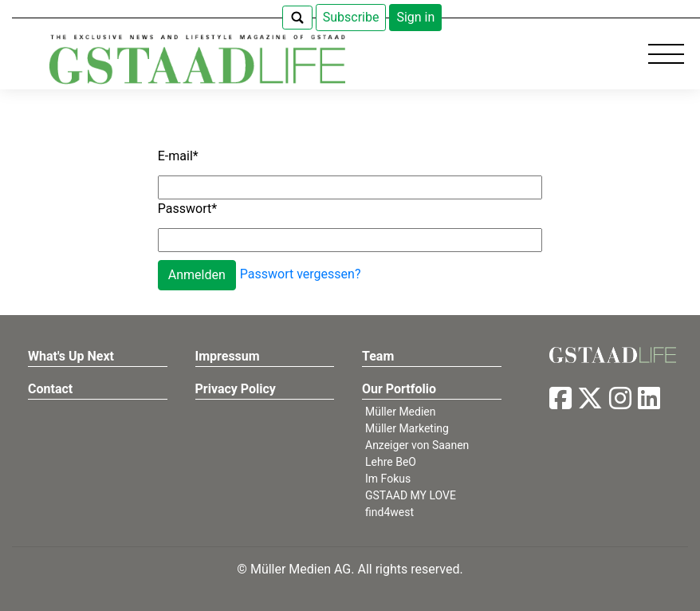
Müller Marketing (407, 428)
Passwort (187, 209)
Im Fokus (388, 479)
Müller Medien (401, 412)
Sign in (415, 17)
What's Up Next (71, 356)
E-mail (178, 156)
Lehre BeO (391, 462)
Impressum (228, 356)
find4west (389, 512)
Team (378, 356)
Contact (50, 389)
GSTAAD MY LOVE (411, 495)
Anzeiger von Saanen (417, 445)
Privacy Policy (236, 389)
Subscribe (351, 17)
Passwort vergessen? (301, 275)
